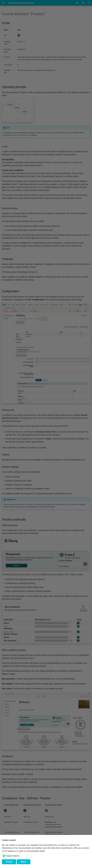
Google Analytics (12, 856)
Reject (24, 862)
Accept (9, 862)
